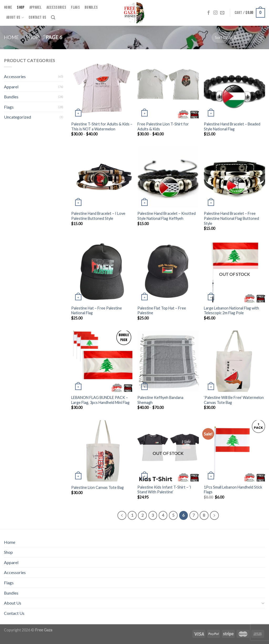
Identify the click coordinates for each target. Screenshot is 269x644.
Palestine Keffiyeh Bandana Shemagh (160, 400)
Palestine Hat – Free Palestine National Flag (97, 311)
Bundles (91, 7)
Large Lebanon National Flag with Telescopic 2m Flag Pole (231, 311)
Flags (75, 7)
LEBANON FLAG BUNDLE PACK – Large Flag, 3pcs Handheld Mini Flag (100, 400)
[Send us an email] (222, 13)
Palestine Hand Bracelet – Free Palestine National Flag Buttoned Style (231, 218)
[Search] (53, 17)
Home (8, 7)
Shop (21, 7)
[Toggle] (263, 603)
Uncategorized (17, 117)
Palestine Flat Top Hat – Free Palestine (162, 311)
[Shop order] (238, 37)
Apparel (36, 7)
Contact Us (37, 17)
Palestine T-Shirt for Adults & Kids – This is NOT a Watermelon (102, 126)
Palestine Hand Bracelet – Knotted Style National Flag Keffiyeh (167, 216)
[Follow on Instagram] (215, 13)
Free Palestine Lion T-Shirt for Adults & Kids (163, 126)
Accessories (56, 7)
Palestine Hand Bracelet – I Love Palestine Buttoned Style (98, 216)
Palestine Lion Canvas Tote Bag (97, 487)
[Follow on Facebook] (209, 13)
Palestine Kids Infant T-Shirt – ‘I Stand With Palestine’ (164, 490)
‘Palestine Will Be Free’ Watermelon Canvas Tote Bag (234, 400)
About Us (15, 18)
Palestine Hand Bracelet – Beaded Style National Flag (232, 126)
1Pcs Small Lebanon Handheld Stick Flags (233, 490)
